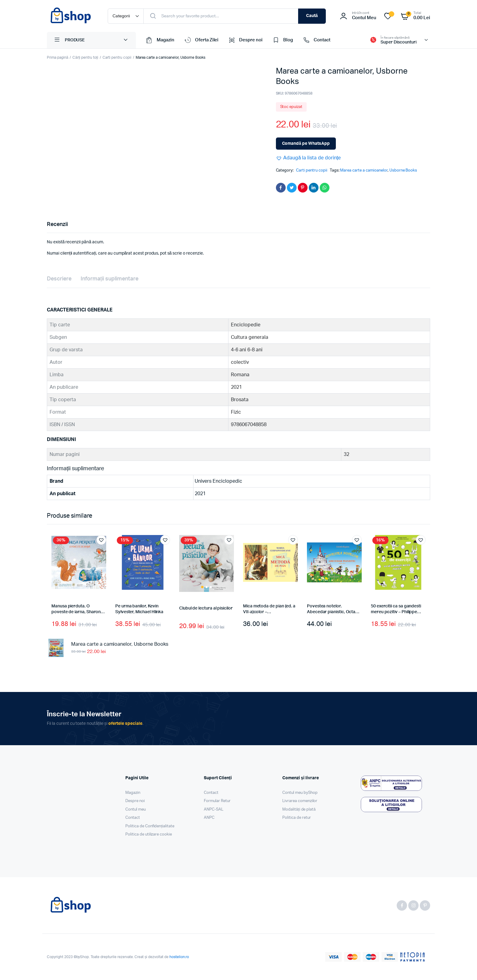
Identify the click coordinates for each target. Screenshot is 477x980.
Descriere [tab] (59, 279)
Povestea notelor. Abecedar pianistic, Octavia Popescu (334, 612)
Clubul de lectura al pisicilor (206, 608)
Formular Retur (217, 801)
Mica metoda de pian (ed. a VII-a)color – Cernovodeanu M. (269, 612)
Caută (312, 16)
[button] (308, 158)
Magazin (160, 40)
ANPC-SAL (214, 810)
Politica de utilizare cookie (149, 834)
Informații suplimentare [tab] (110, 279)
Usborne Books (403, 170)
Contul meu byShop (300, 793)
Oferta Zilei (201, 40)
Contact (316, 40)
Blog (282, 40)
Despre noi (245, 40)
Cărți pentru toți (85, 57)
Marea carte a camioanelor (364, 170)
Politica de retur (297, 818)
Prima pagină (57, 57)
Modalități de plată (299, 810)
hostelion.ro (179, 957)
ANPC (209, 818)
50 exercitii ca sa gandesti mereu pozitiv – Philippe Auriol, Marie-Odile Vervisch (398, 612)
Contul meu (136, 810)
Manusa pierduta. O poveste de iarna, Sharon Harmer (76, 612)
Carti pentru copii (117, 57)
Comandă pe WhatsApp (306, 144)
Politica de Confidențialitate (150, 826)
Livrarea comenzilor (300, 801)
